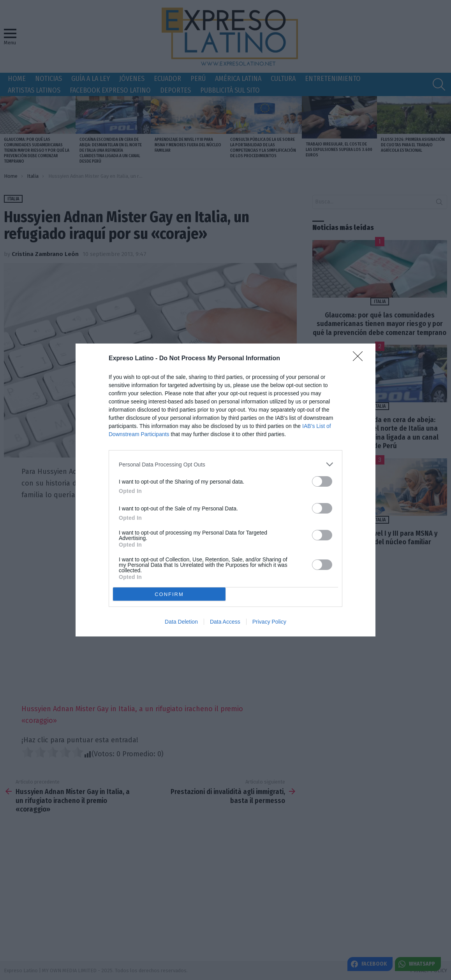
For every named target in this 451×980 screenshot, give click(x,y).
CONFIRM (169, 594)
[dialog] (225, 490)
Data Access (225, 622)
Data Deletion (181, 622)
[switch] (322, 481)
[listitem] (225, 464)
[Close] (360, 359)
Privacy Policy (269, 622)
